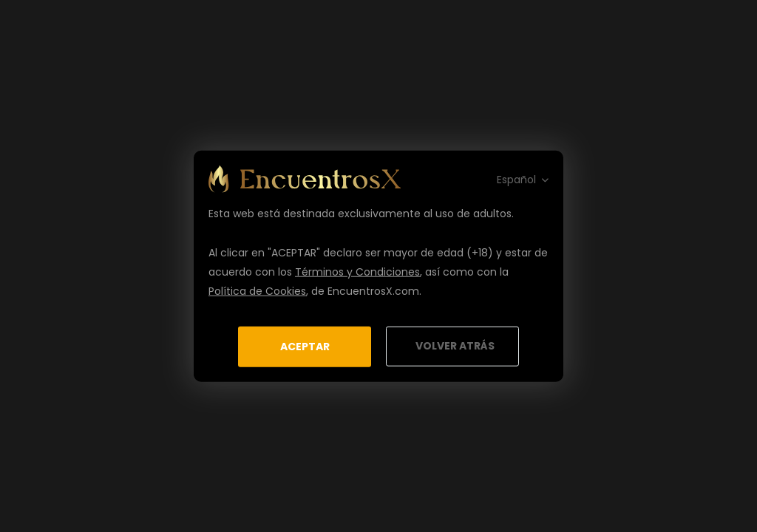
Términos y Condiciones (357, 271)
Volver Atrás (455, 346)
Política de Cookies (257, 290)
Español (516, 179)
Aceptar (305, 346)
